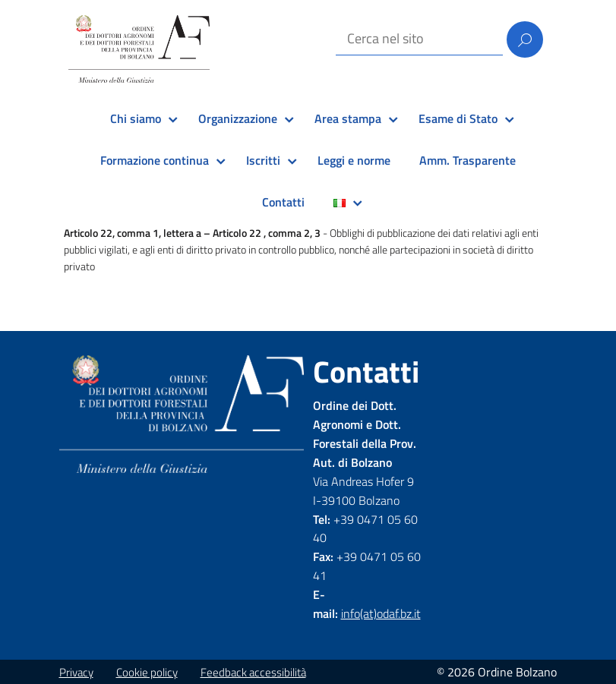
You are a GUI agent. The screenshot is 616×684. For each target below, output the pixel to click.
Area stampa (348, 118)
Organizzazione (238, 118)
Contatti (283, 202)
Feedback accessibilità (253, 672)
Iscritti (263, 160)
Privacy (76, 672)
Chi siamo (136, 118)
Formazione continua (155, 160)
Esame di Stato (458, 118)
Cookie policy (147, 672)
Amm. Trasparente (468, 160)
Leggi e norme (354, 160)
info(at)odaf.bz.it (381, 613)
